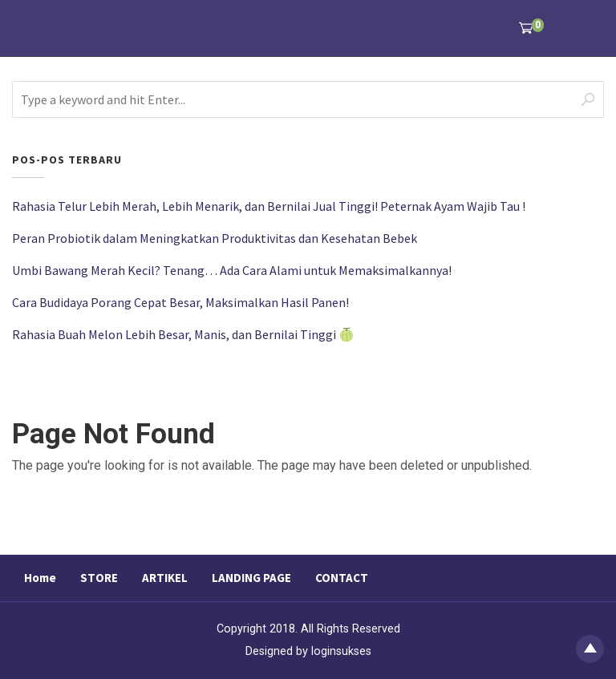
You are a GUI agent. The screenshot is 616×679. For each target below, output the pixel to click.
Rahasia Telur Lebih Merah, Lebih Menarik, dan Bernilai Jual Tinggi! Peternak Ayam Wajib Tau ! (269, 206)
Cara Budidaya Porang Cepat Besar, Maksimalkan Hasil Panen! (180, 302)
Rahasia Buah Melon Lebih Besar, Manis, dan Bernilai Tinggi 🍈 (183, 334)
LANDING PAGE (251, 578)
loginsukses (341, 651)
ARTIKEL (165, 578)
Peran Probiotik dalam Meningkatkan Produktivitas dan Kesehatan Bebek (215, 238)
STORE (99, 578)
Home (40, 578)
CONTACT (342, 578)
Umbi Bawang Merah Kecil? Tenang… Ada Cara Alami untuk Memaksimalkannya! (232, 270)
